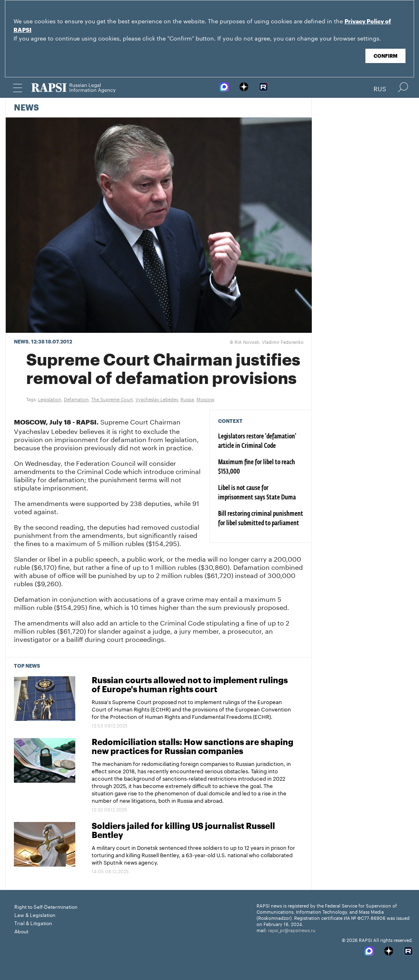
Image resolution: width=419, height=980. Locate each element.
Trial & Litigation (33, 922)
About (21, 931)
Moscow (205, 399)
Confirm (385, 56)
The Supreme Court (112, 399)
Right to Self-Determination (46, 906)
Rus (380, 88)
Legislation (50, 399)
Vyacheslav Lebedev (157, 399)
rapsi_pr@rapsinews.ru (292, 930)
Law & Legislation (35, 914)
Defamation (76, 399)
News (26, 108)
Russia (187, 399)
